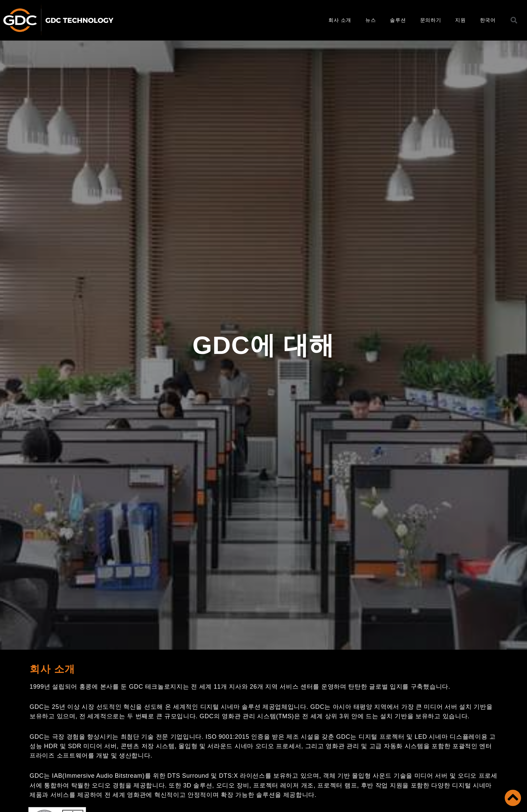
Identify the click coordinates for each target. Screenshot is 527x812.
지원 (460, 20)
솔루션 (398, 20)
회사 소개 (340, 20)
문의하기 (431, 20)
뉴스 (371, 20)
